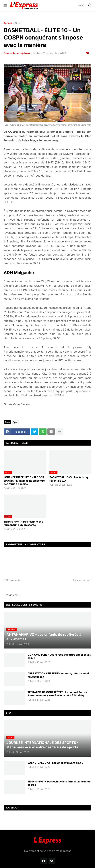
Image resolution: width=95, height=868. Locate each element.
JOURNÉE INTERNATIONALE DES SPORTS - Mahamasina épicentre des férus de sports (24, 480)
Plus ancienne (81, 580)
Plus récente (13, 580)
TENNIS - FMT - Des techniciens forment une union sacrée (23, 523)
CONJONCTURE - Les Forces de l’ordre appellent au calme (59, 656)
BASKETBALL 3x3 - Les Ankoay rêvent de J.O (69, 479)
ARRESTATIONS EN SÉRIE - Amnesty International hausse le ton (58, 675)
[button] (5, 5)
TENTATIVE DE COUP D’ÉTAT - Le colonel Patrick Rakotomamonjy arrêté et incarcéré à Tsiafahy (57, 694)
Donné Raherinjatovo (17, 53)
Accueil (8, 23)
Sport (18, 23)
